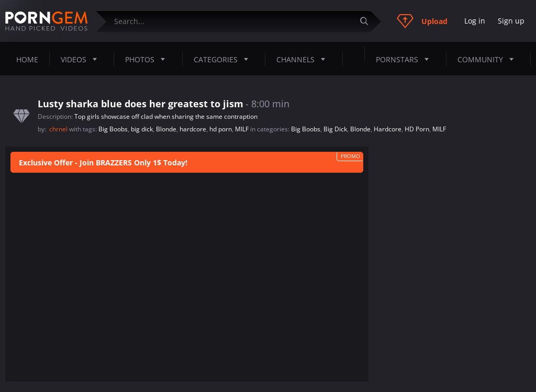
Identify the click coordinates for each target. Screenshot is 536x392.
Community (489, 59)
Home (27, 59)
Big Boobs (113, 129)
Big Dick (335, 129)
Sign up (511, 21)
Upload (422, 21)
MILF (242, 129)
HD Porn (417, 129)
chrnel (59, 129)
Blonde (166, 129)
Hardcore (388, 129)
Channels (304, 59)
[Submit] (368, 21)
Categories (224, 59)
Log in (475, 21)
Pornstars (405, 59)
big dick (142, 129)
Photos (148, 59)
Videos (82, 59)
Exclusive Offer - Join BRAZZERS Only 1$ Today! (103, 163)
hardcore (193, 129)
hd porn (221, 129)
